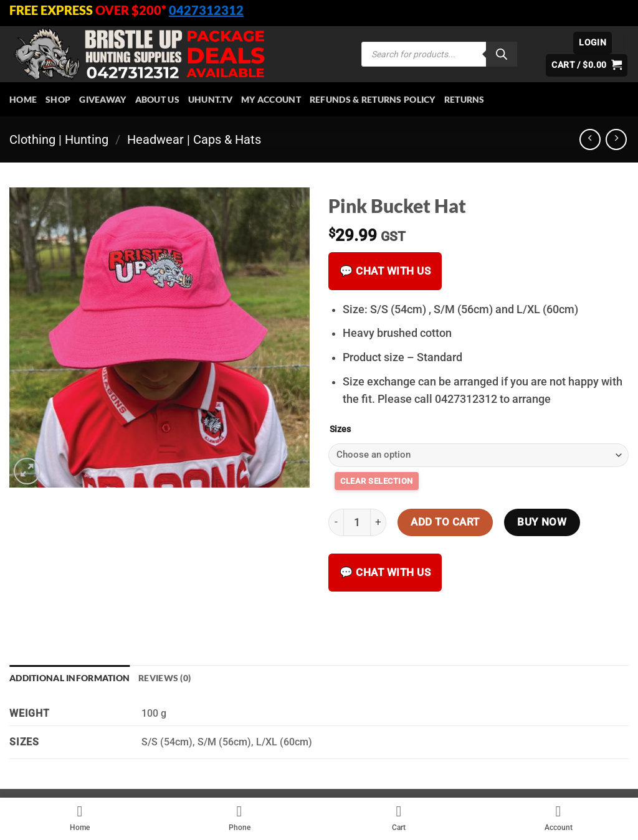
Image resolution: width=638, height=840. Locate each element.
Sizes (340, 429)
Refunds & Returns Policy (373, 99)
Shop (58, 99)
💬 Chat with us (385, 271)
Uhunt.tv (210, 99)
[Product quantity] (357, 522)
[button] (593, 43)
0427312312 (206, 10)
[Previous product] (616, 139)
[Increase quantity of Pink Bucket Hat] (379, 522)
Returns (464, 99)
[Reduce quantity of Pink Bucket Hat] (336, 522)
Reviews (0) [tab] (164, 678)
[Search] (502, 54)
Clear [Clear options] (377, 481)
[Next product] (590, 139)
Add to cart (445, 522)
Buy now (542, 522)
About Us (157, 99)
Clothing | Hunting (59, 139)
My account (271, 99)
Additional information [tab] (69, 678)
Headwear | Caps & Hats (194, 139)
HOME (23, 99)
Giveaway (102, 99)
